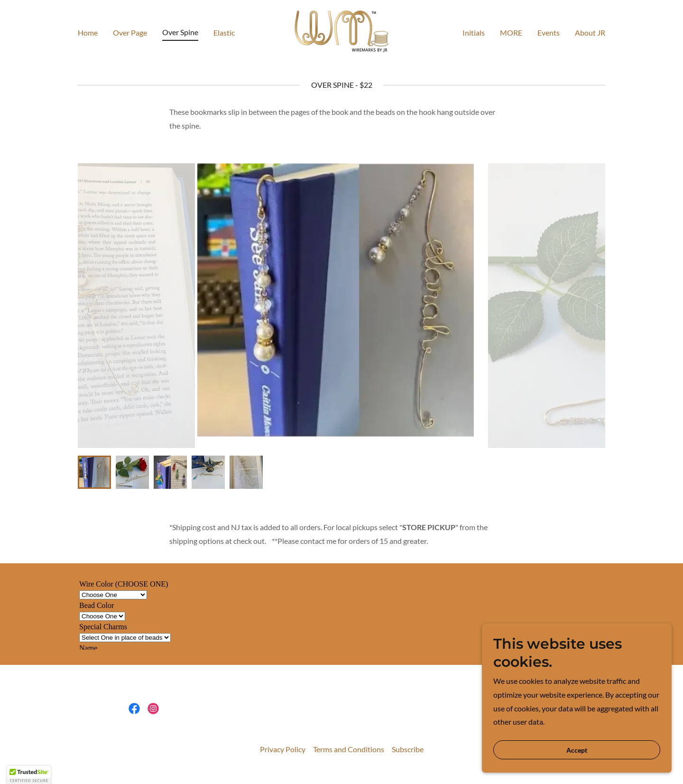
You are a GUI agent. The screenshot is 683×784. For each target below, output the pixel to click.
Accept (577, 750)
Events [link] (549, 33)
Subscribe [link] (408, 749)
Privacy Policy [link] (283, 749)
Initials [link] (474, 33)
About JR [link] (590, 33)
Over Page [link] (130, 33)
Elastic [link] (224, 33)
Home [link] (88, 33)
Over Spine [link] (180, 32)
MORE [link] (511, 33)
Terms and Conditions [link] (349, 749)
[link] (341, 31)
